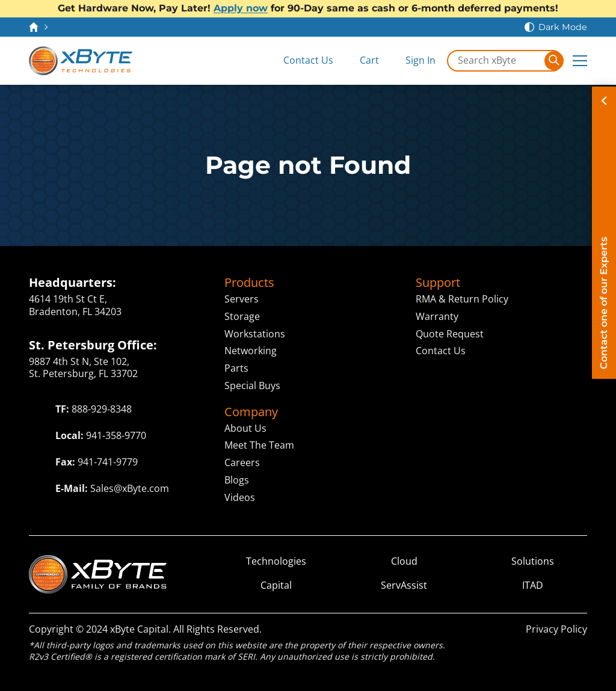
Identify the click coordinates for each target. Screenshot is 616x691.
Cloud (404, 561)
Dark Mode (563, 27)
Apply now (241, 8)
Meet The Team (259, 445)
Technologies (276, 561)
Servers (242, 299)
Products (249, 283)
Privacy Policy (556, 629)
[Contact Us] (300, 61)
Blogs (237, 480)
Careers (242, 462)
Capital (276, 585)
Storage (242, 316)
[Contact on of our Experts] (604, 233)
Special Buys (252, 385)
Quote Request (450, 334)
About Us (245, 428)
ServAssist (404, 585)
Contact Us (441, 351)
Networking (251, 351)
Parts (236, 368)
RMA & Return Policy (462, 299)
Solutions (533, 561)
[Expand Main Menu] (580, 61)
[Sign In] (412, 61)
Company (251, 412)
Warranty (437, 316)
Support (438, 283)
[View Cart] (361, 61)
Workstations (255, 334)
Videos (240, 497)
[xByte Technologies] (81, 61)
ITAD (533, 585)
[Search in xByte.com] (496, 61)
